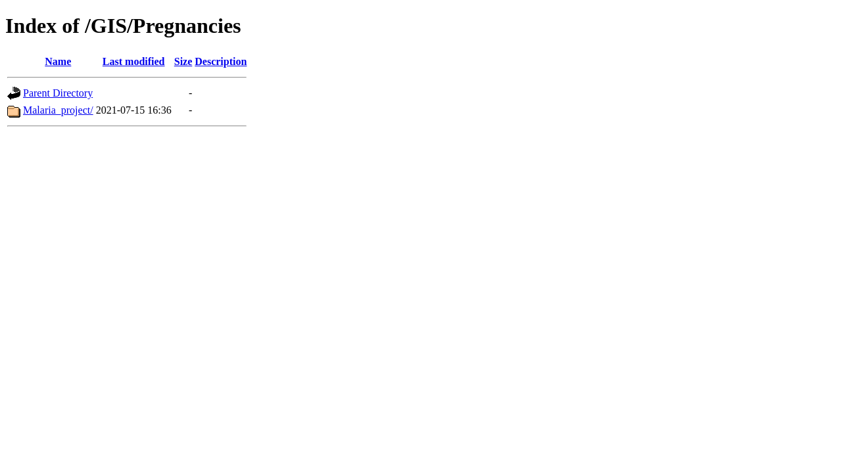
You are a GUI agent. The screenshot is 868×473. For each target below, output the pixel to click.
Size (183, 61)
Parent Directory (58, 93)
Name (58, 61)
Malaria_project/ (58, 110)
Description (221, 61)
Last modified (134, 61)
